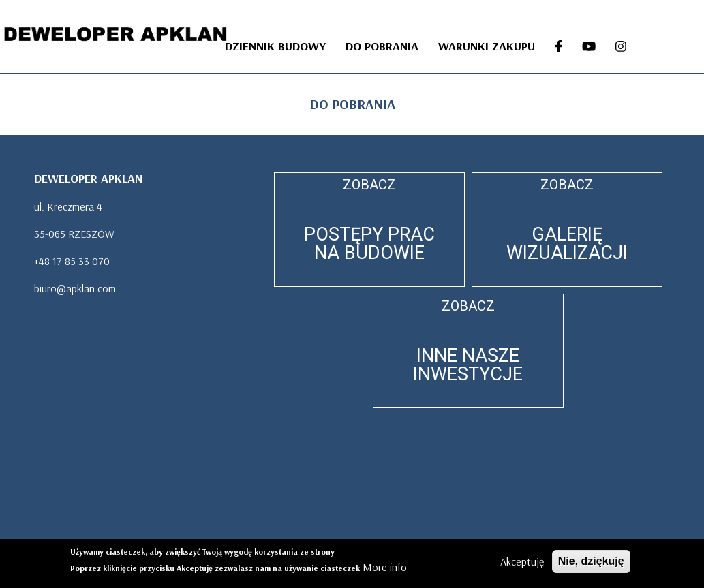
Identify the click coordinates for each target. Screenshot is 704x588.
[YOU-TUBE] (588, 47)
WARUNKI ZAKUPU (487, 46)
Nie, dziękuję (591, 562)
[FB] (558, 47)
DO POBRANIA (382, 46)
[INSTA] (621, 47)
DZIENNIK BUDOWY (275, 46)
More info (385, 568)
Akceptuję (522, 563)
